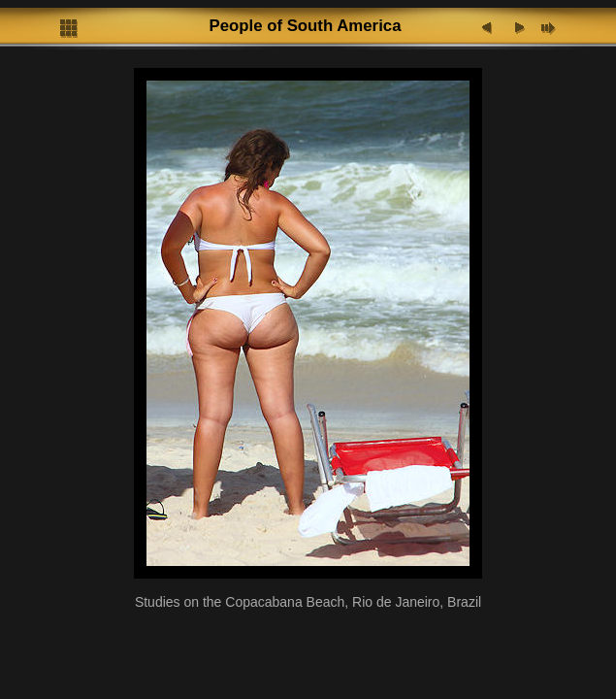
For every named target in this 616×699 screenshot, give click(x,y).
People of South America (305, 26)
